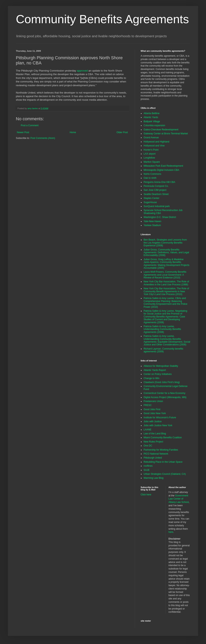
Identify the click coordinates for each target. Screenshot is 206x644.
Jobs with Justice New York (158, 425)
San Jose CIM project (155, 190)
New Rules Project (153, 442)
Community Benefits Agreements (102, 19)
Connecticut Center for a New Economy (165, 393)
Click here (146, 495)
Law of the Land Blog (155, 434)
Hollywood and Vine (154, 146)
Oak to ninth (150, 178)
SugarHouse (150, 202)
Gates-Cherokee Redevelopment (161, 130)
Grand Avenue (151, 138)
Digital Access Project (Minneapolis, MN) (165, 397)
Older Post (122, 132)
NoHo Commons (152, 174)
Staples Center (151, 198)
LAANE (147, 430)
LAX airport (150, 154)
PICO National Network (156, 454)
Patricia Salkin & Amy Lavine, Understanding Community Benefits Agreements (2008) (162, 329)
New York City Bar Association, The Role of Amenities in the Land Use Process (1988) (166, 283)
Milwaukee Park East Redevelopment (163, 166)
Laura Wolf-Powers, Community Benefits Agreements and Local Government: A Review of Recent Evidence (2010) (165, 275)
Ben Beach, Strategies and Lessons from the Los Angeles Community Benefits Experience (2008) (165, 243)
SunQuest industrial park (157, 206)
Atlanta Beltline (152, 113)
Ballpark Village (152, 121)
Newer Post (23, 132)
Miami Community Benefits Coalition (163, 438)
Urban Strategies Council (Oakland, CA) (165, 474)
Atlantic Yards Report (155, 370)
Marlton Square (152, 162)
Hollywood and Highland (156, 142)
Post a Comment (30, 125)
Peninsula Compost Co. (156, 186)
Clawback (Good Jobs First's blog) (162, 382)
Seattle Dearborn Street (156, 194)
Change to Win (151, 378)
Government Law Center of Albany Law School (179, 499)
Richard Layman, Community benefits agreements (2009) (163, 350)
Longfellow (149, 158)
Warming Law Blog (154, 478)
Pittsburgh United (153, 458)
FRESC (148, 405)
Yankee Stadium (152, 225)
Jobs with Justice (153, 421)
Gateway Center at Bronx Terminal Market (166, 134)
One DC (148, 446)
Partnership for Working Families (161, 450)
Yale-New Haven (152, 221)
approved (82, 71)
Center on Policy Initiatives (158, 374)
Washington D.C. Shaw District (160, 217)
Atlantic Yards (151, 117)
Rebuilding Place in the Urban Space (163, 462)
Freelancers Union (153, 401)
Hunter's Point (151, 150)
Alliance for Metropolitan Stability (161, 366)
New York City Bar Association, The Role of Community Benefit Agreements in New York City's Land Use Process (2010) (166, 291)
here (171, 532)
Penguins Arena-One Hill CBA (159, 182)
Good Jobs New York (155, 413)
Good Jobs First (152, 409)
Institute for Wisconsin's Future (160, 418)
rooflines (148, 466)
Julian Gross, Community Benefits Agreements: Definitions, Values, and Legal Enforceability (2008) (166, 253)
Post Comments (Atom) (43, 138)
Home (73, 132)
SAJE (147, 470)
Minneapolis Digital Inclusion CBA (161, 170)
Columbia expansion (154, 125)
